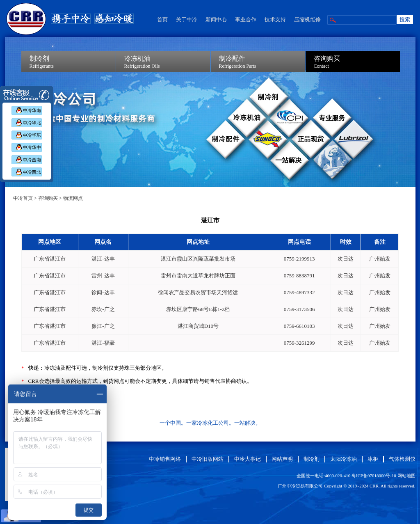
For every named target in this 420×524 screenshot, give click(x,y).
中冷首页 (23, 198)
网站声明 (282, 459)
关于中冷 (187, 19)
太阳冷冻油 (344, 459)
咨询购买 (48, 198)
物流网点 (73, 198)
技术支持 (275, 19)
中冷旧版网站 (208, 459)
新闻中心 (216, 19)
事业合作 (246, 19)
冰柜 (373, 459)
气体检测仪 (402, 459)
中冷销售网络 (165, 459)
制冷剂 (312, 459)
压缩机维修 (307, 19)
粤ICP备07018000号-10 (374, 476)
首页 (162, 19)
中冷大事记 (248, 459)
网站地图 (406, 476)
